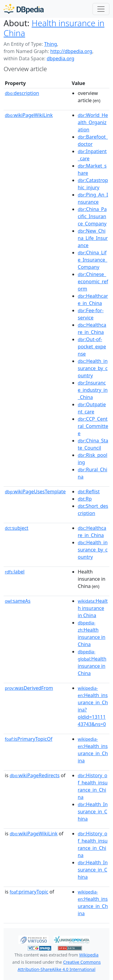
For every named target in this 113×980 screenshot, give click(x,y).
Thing (50, 44)
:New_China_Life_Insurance (93, 238)
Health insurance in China (54, 28)
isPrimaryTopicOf (29, 739)
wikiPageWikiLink (29, 115)
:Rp (85, 499)
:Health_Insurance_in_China (93, 812)
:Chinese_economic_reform (93, 281)
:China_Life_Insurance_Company (93, 260)
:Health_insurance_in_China (93, 750)
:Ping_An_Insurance (93, 198)
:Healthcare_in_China (93, 300)
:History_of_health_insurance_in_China (93, 786)
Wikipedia (89, 955)
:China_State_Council (93, 444)
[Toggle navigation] (101, 9)
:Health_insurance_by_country (93, 368)
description (22, 93)
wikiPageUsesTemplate (35, 492)
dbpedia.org (61, 58)
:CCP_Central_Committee (93, 426)
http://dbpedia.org (71, 51)
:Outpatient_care (92, 408)
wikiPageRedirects (35, 775)
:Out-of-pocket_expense (92, 347)
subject (17, 528)
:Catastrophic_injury (93, 184)
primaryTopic (29, 892)
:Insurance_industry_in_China (93, 390)
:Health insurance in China (93, 608)
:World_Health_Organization (93, 122)
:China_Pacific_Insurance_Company (92, 216)
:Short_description (93, 510)
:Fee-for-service (91, 314)
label (15, 572)
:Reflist (89, 492)
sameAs (18, 601)
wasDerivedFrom (29, 688)
